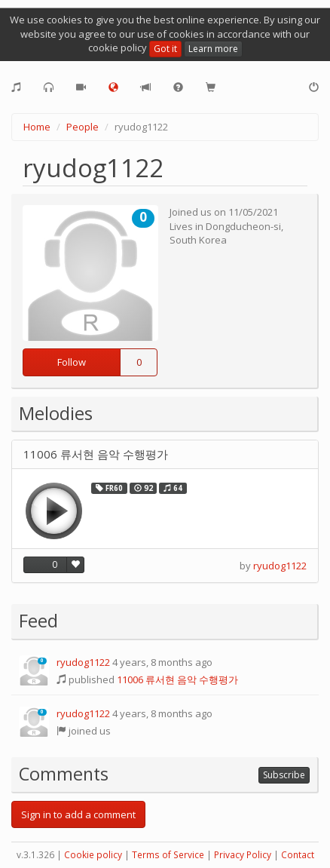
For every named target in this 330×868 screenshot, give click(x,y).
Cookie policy (93, 855)
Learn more (213, 49)
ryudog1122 (280, 566)
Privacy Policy (243, 855)
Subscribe (284, 775)
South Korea (198, 240)
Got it (165, 49)
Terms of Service (168, 855)
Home (37, 127)
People (82, 127)
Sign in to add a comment (78, 814)
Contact (298, 855)
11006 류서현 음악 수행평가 (96, 454)
